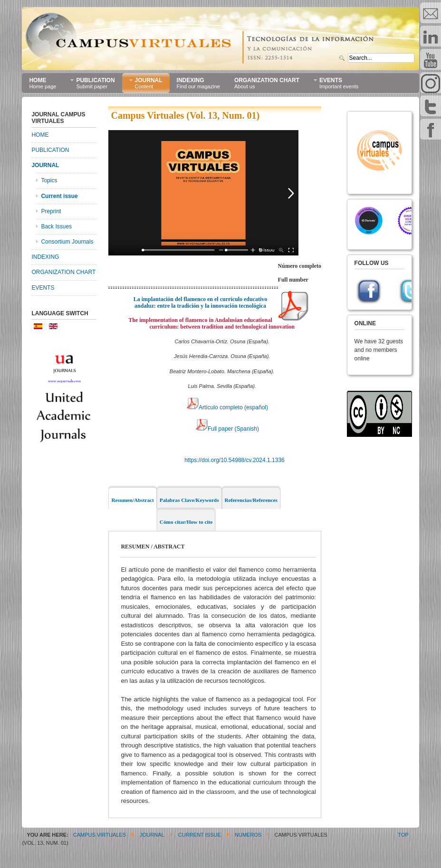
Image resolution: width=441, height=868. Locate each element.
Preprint (51, 211)
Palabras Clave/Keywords (189, 500)
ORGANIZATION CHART (63, 272)
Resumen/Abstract (132, 500)
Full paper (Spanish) (227, 429)
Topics (49, 180)
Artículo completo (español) (227, 407)
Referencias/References (251, 500)
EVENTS (43, 288)
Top (403, 835)
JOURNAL (45, 165)
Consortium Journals (67, 242)
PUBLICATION (50, 150)
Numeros (248, 835)
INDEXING (45, 257)
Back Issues (56, 226)
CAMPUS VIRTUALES (100, 835)
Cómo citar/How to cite (186, 522)
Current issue (59, 196)
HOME (40, 135)
